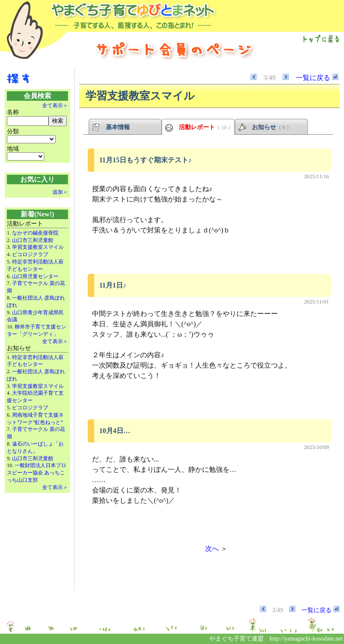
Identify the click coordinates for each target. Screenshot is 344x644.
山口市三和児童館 (33, 240)
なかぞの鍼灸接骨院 (35, 233)
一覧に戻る (317, 78)
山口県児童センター (35, 276)
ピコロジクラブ (30, 254)
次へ (212, 549)
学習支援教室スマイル (38, 247)
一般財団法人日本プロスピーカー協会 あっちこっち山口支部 (37, 473)
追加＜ (60, 192)
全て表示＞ (55, 105)
